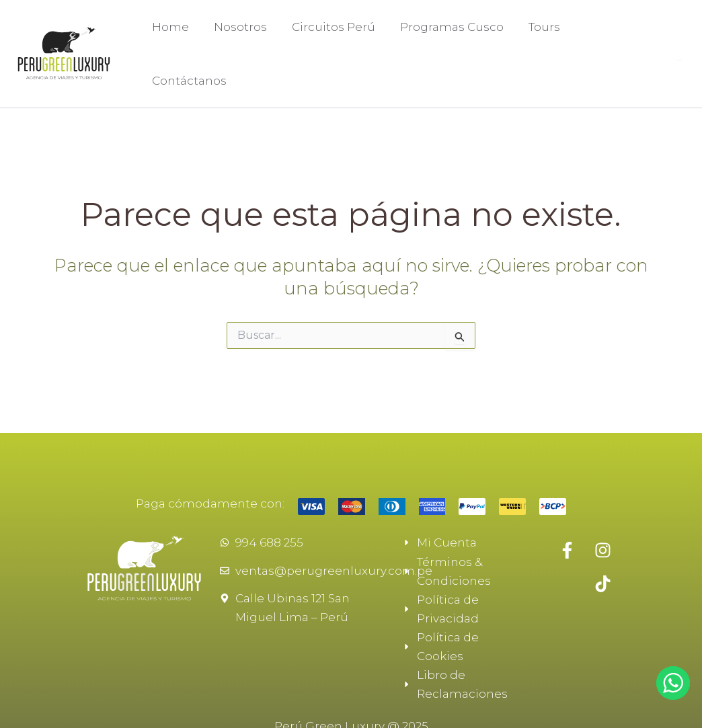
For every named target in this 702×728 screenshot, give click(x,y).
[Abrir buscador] (679, 45)
